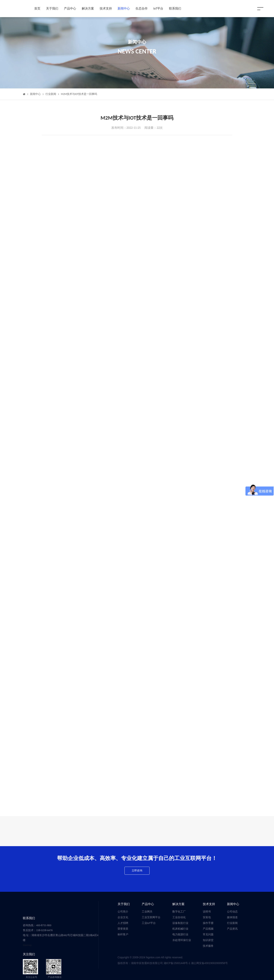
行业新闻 (51, 94)
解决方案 (88, 8)
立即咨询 (137, 871)
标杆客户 (123, 934)
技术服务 (208, 946)
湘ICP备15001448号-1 (177, 963)
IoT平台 (158, 8)
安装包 (207, 917)
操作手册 (208, 923)
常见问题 (208, 934)
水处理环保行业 (182, 940)
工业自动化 (179, 917)
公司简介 (123, 912)
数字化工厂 (179, 912)
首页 (37, 8)
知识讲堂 (208, 940)
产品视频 (208, 929)
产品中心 (70, 8)
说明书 (207, 912)
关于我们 (52, 8)
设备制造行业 (180, 923)
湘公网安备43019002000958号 (209, 963)
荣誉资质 (123, 929)
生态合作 (142, 8)
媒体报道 (232, 917)
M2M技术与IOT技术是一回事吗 (79, 94)
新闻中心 (124, 8)
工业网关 (147, 912)
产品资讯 (232, 929)
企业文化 (123, 917)
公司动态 (232, 912)
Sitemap (27, 945)
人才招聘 (123, 923)
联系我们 (175, 8)
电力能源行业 (180, 934)
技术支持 (106, 8)
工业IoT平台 (149, 923)
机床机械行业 (180, 929)
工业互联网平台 (151, 917)
